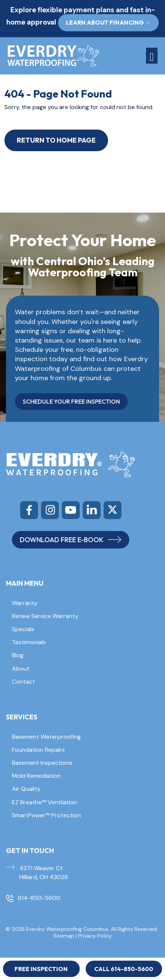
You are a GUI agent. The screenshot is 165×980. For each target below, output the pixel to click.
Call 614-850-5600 (124, 969)
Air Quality (26, 789)
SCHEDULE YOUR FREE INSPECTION (71, 401)
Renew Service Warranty (45, 616)
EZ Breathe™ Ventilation (45, 802)
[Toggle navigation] (152, 56)
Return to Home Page (56, 140)
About (21, 669)
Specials (23, 629)
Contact (23, 682)
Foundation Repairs (38, 750)
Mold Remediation (36, 776)
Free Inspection (41, 969)
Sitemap (64, 936)
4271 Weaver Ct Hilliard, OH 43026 (44, 873)
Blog (18, 655)
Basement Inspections (42, 763)
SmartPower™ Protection (46, 815)
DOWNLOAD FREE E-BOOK (71, 540)
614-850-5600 (39, 898)
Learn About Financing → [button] (108, 22)
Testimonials (29, 642)
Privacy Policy (95, 936)
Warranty (25, 603)
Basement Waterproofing (46, 737)
